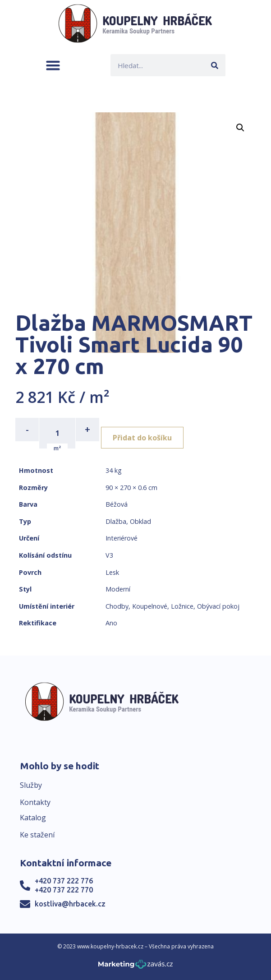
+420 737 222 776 (64, 881)
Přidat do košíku (142, 438)
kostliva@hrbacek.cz (70, 904)
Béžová (117, 504)
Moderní (118, 589)
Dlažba (116, 521)
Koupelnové (150, 606)
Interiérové (122, 538)
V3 (109, 555)
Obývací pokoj (218, 606)
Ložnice (182, 606)
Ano (111, 623)
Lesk (112, 572)
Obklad (140, 521)
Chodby (117, 606)
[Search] (214, 65)
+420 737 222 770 (64, 890)
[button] (53, 65)
